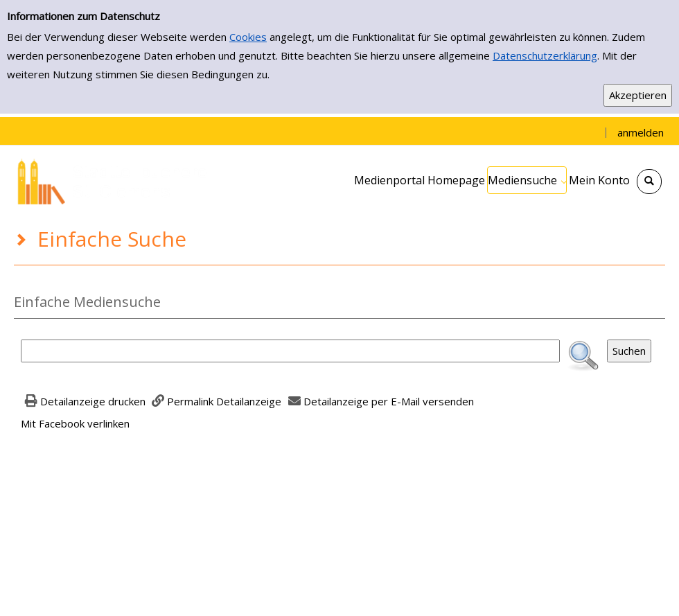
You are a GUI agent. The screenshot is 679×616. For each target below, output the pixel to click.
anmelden (641, 132)
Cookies (248, 37)
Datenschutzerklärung (545, 55)
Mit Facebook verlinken (75, 423)
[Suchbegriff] (290, 351)
